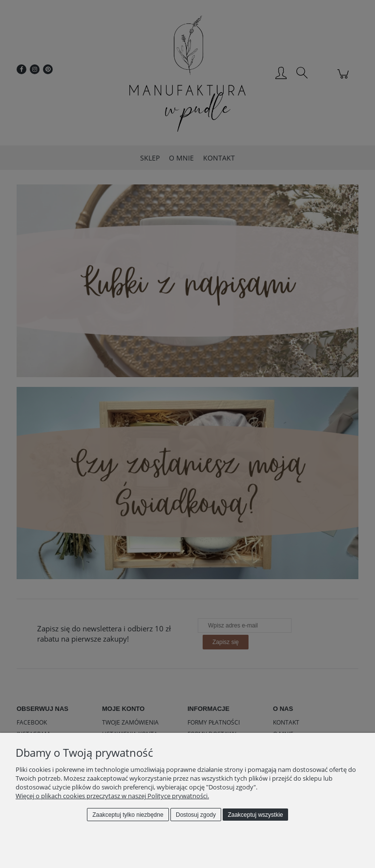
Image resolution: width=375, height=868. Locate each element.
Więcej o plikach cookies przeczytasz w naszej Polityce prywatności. (112, 796)
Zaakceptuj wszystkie (255, 815)
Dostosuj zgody (196, 815)
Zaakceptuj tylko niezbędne (128, 815)
